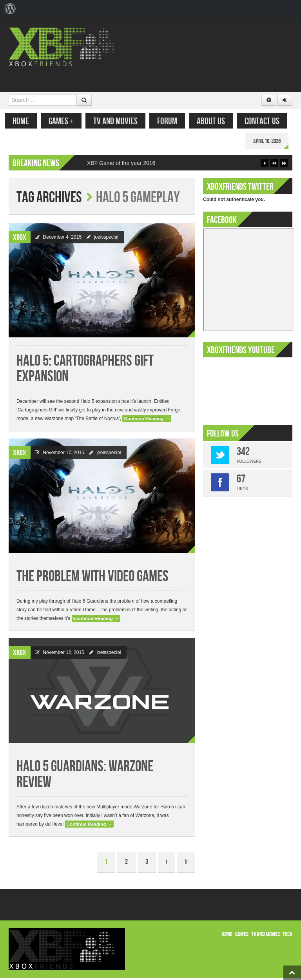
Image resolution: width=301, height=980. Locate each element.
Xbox (20, 239)
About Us (215, 121)
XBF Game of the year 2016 (121, 165)
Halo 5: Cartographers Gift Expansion (85, 371)
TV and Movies (119, 121)
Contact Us (266, 121)
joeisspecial (106, 239)
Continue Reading (147, 420)
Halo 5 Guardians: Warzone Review (85, 776)
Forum (171, 121)
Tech (287, 936)
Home (25, 121)
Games (65, 121)
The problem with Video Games (92, 579)
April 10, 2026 (271, 141)
